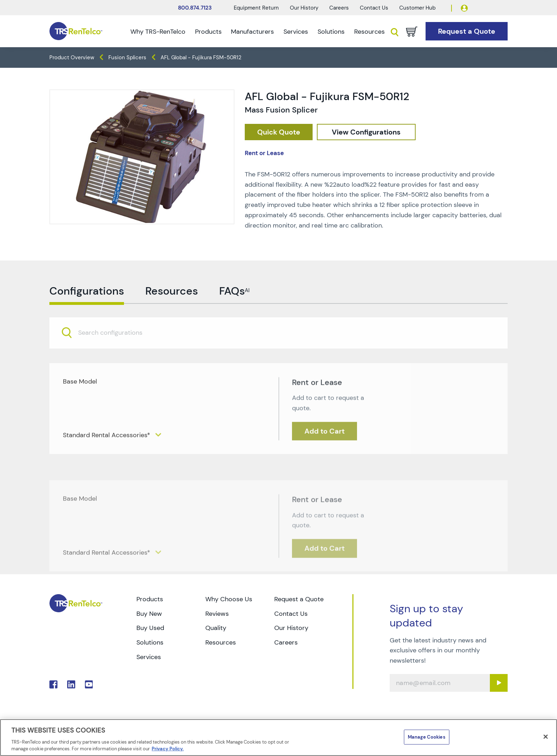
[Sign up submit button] (499, 683)
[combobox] (278, 346)
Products (208, 32)
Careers (339, 8)
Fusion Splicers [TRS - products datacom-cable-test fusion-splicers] (127, 57)
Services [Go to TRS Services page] (149, 657)
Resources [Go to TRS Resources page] (221, 642)
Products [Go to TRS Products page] (150, 599)
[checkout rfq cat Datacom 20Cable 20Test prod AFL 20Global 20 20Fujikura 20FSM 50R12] (279, 132)
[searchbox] (115, 347)
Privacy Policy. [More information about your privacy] (168, 749)
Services (296, 32)
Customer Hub (417, 8)
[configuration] (366, 132)
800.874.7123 (195, 8)
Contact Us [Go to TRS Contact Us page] (291, 614)
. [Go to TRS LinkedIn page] (71, 684)
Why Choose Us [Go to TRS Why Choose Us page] (229, 599)
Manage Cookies (427, 737)
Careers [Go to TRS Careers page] (286, 642)
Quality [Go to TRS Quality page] (216, 628)
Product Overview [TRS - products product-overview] (72, 57)
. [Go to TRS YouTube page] (89, 684)
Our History (304, 8)
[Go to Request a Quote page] (467, 31)
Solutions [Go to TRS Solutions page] (150, 642)
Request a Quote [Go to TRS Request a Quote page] (299, 599)
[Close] (546, 737)
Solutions (331, 32)
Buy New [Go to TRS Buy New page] (149, 614)
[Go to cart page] (412, 32)
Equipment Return (256, 8)
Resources (369, 32)
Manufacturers (252, 32)
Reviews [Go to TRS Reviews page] (217, 614)
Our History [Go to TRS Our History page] (291, 628)
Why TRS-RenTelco (158, 32)
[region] (278, 738)
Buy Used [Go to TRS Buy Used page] (150, 628)
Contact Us (374, 8)
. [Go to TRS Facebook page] (53, 684)
